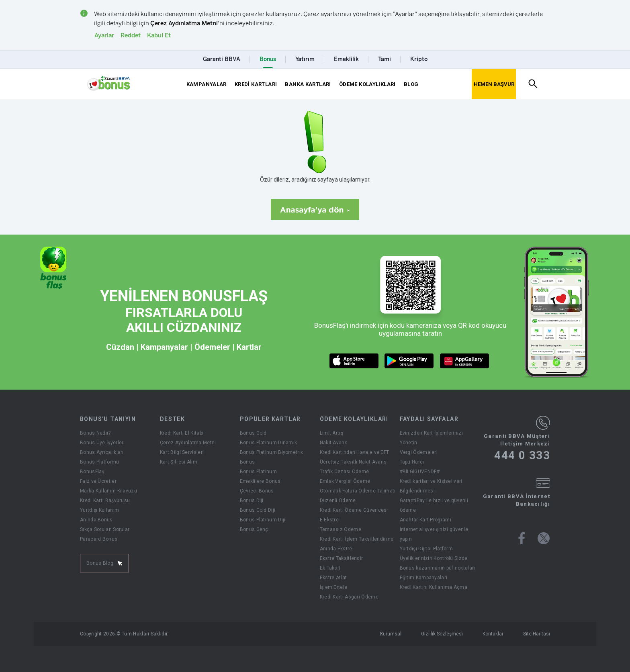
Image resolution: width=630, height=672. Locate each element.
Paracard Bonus (99, 539)
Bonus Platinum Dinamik (269, 443)
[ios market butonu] (354, 361)
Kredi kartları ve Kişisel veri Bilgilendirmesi (431, 486)
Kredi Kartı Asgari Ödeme (349, 597)
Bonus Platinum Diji (263, 520)
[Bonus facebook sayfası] (522, 538)
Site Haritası (537, 634)
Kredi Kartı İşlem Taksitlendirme (357, 539)
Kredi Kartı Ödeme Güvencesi (354, 510)
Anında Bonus (96, 520)
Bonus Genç (254, 529)
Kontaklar (493, 634)
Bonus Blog (104, 563)
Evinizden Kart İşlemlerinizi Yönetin (431, 438)
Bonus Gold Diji (258, 510)
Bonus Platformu (100, 462)
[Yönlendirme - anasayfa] (108, 84)
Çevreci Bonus (257, 491)
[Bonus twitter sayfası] (544, 538)
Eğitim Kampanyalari (424, 578)
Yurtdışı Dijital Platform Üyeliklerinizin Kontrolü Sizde (434, 554)
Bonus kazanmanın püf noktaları (438, 568)
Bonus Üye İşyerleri (102, 443)
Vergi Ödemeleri (419, 452)
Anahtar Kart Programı (425, 520)
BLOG (411, 84)
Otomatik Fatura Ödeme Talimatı (358, 491)
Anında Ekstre (336, 549)
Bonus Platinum (258, 472)
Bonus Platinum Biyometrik (272, 452)
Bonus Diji (252, 500)
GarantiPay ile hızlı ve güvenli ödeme (434, 505)
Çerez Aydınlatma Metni (188, 443)
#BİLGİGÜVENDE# (420, 472)
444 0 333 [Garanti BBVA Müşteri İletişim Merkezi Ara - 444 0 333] (522, 455)
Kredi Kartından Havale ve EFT (355, 452)
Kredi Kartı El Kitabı (182, 433)
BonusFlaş (92, 472)
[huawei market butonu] (465, 361)
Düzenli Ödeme (338, 500)
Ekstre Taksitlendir (342, 558)
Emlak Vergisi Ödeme (345, 481)
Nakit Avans (334, 443)
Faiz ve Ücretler (98, 481)
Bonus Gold (253, 433)
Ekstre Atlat (333, 578)
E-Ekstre (329, 520)
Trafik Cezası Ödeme (345, 472)
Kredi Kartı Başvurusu (105, 500)
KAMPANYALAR (207, 84)
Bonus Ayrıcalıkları (102, 452)
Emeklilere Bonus (260, 481)
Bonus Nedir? (95, 433)
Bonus (247, 462)
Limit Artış (331, 433)
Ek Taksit (330, 568)
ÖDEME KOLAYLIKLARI (367, 84)
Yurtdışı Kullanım (99, 510)
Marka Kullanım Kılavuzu (108, 491)
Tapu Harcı (412, 462)
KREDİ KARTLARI (256, 84)
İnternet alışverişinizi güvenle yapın (434, 534)
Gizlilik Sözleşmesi (442, 634)
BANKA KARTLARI (308, 84)
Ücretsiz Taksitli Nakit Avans (353, 462)
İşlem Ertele (334, 587)
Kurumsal (391, 634)
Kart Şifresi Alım (179, 462)
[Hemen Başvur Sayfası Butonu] (494, 84)
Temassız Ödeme (341, 529)
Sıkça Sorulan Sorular (105, 529)
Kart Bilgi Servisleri (182, 452)
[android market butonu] (409, 361)
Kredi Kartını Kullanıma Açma (434, 587)
